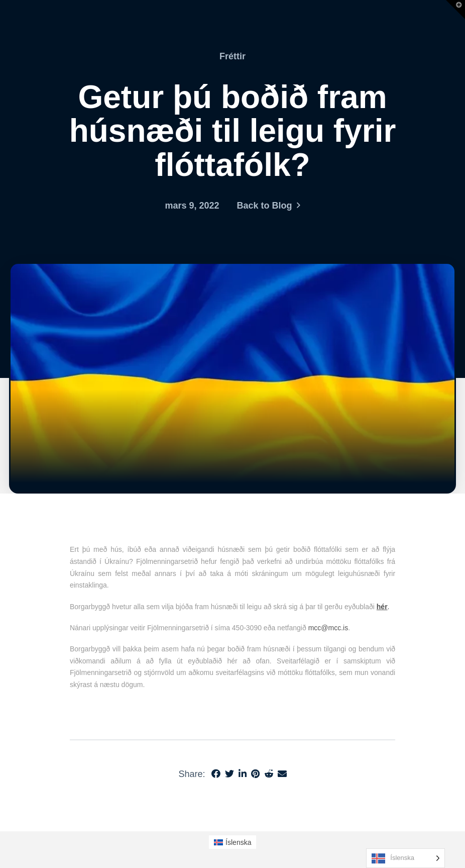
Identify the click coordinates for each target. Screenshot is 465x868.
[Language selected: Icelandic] (405, 858)
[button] (455, 10)
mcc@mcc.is (328, 628)
